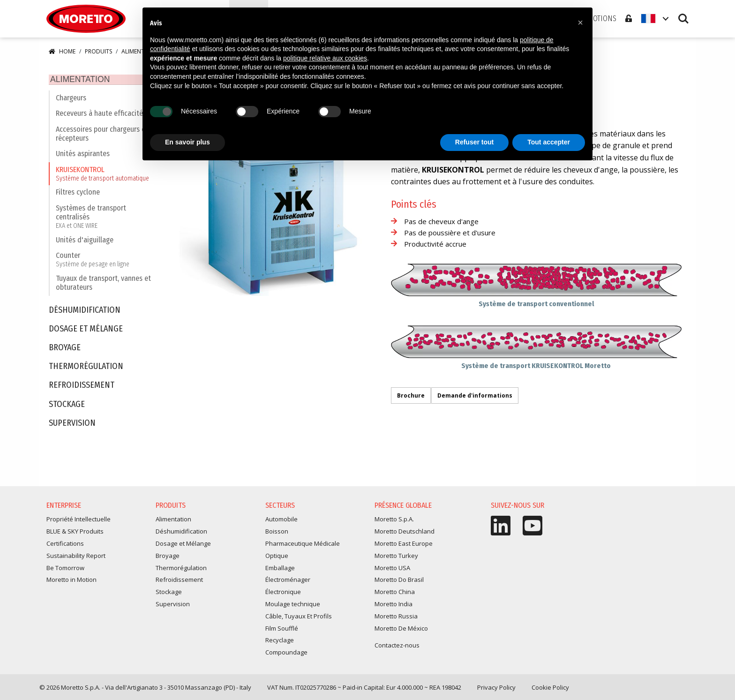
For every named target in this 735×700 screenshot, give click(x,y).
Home (62, 51)
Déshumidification (85, 312)
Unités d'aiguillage (85, 241)
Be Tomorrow (65, 569)
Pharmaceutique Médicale (303, 545)
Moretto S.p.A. (394, 521)
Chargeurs (71, 99)
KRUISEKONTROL (102, 175)
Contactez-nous (397, 647)
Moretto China (395, 594)
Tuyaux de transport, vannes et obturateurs (103, 284)
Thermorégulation (86, 368)
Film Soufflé (282, 630)
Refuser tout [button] (474, 142)
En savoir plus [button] (187, 142)
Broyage (65, 350)
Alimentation (75, 79)
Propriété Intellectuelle (79, 521)
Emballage (280, 569)
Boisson (277, 533)
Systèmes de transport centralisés (105, 218)
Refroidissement (82, 387)
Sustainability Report (76, 557)
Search (683, 19)
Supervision (72, 425)
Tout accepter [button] (549, 142)
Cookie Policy (550, 689)
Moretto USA (392, 569)
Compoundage (286, 654)
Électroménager (288, 581)
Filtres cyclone (78, 194)
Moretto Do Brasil (399, 581)
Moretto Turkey (396, 557)
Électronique (283, 594)
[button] (580, 23)
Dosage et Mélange (86, 330)
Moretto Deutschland (405, 533)
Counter (93, 261)
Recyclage (280, 642)
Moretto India (394, 606)
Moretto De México (401, 630)
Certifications (65, 545)
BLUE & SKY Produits (75, 533)
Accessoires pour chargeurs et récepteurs (102, 135)
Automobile (281, 521)
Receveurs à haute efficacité (99, 115)
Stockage (67, 406)
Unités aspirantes (83, 155)
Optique (277, 557)
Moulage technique (293, 606)
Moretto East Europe (404, 545)
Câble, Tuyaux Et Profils (299, 617)
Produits (98, 51)
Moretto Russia (396, 617)
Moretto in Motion (71, 581)
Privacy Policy (496, 689)
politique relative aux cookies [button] (325, 58)
